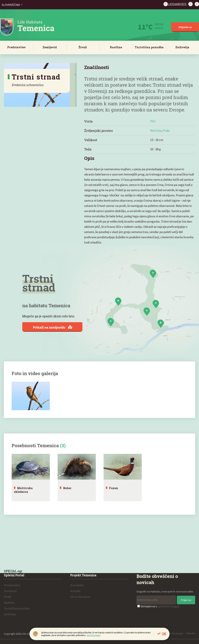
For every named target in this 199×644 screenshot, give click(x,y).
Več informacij (94, 635)
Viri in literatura (80, 596)
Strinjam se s (158, 605)
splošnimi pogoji (169, 605)
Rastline (116, 47)
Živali (83, 47)
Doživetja (182, 47)
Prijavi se (186, 599)
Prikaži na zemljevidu (52, 327)
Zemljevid (50, 47)
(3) (63, 445)
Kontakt (75, 590)
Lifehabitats (175, 4)
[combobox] (12, 5)
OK (164, 634)
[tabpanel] (31, 477)
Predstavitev (17, 47)
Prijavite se (185, 27)
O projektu (77, 584)
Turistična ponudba (149, 47)
